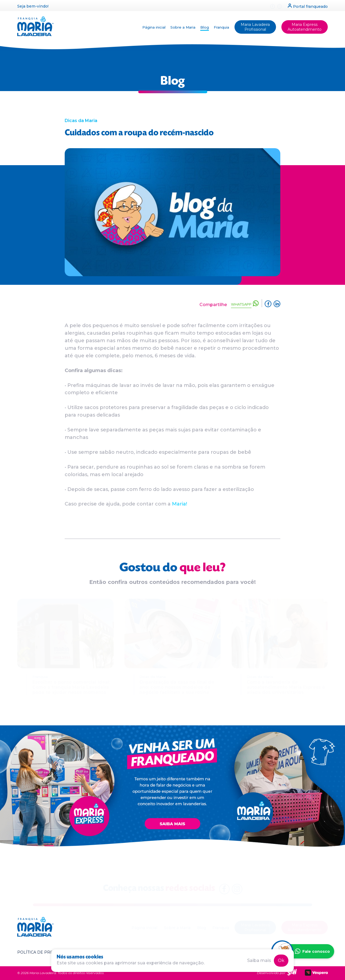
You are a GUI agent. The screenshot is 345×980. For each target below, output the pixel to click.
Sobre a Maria (183, 27)
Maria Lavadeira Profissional (255, 27)
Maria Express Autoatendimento (305, 27)
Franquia (221, 27)
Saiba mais (259, 960)
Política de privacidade (45, 952)
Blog (205, 27)
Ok (281, 960)
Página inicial (154, 27)
